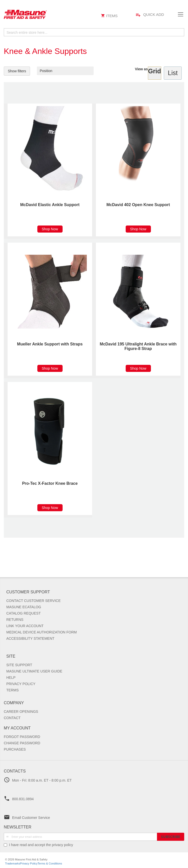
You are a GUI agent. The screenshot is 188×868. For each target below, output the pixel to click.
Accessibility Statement (30, 638)
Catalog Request (23, 613)
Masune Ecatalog (24, 607)
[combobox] (94, 32)
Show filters (17, 71)
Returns (15, 620)
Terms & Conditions (50, 863)
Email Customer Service (31, 818)
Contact (12, 718)
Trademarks (12, 863)
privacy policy (63, 845)
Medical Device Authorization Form (42, 632)
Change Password (22, 743)
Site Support (19, 665)
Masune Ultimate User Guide (34, 671)
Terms (12, 690)
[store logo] (51, 14)
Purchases (15, 749)
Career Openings (21, 712)
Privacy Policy (21, 684)
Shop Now (50, 229)
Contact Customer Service (33, 601)
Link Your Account (25, 626)
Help (11, 678)
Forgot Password (22, 737)
